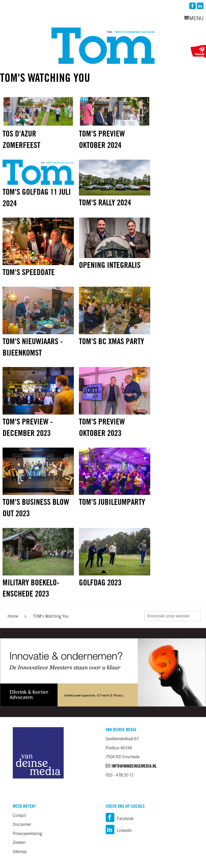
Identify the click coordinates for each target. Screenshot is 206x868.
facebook (193, 6)
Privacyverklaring (27, 834)
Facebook (120, 819)
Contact (19, 816)
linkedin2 (200, 6)
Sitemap (20, 852)
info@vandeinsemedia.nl (131, 767)
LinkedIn (119, 831)
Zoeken (19, 843)
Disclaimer (22, 825)
